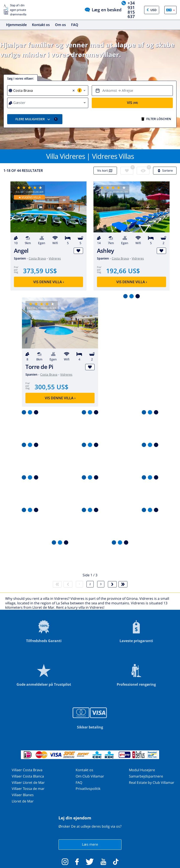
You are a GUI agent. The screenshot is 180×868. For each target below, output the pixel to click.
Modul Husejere (142, 770)
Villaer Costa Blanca (28, 776)
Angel (21, 251)
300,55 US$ (52, 387)
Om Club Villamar (90, 776)
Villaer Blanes (23, 795)
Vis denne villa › (49, 282)
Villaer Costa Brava (27, 770)
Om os (60, 25)
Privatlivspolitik (88, 789)
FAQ (75, 25)
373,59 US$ (40, 271)
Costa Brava (37, 258)
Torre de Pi (39, 367)
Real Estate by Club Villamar (152, 783)
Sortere (165, 170)
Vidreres (55, 258)
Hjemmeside (16, 25)
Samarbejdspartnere (146, 776)
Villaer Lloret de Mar (28, 783)
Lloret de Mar (23, 801)
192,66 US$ (123, 271)
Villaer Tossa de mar (28, 789)
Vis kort (105, 170)
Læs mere (90, 844)
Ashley (105, 251)
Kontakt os (41, 25)
